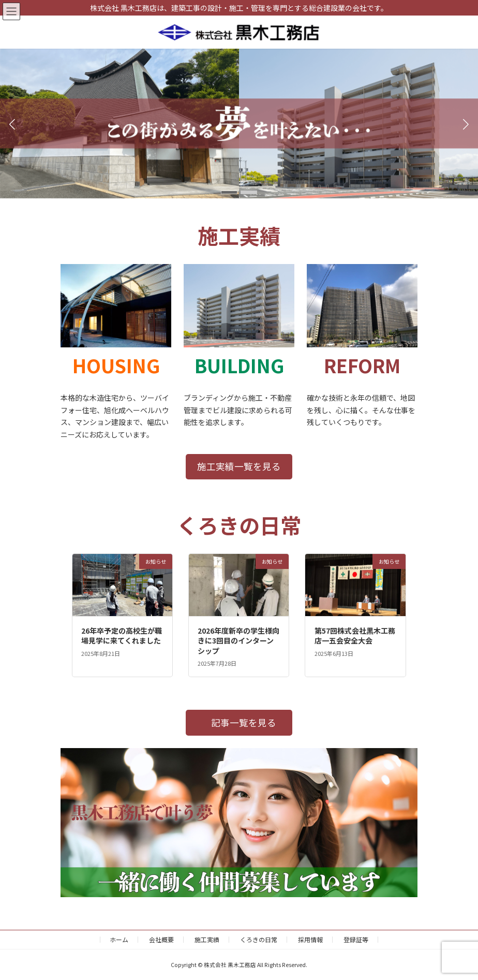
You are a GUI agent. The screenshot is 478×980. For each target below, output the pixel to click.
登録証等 (356, 939)
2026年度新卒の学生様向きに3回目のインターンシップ (238, 641)
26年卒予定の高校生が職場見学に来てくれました (122, 636)
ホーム (119, 939)
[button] (229, 192)
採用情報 (310, 939)
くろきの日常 (259, 939)
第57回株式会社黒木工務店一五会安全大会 (355, 636)
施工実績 (207, 939)
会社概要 (161, 939)
